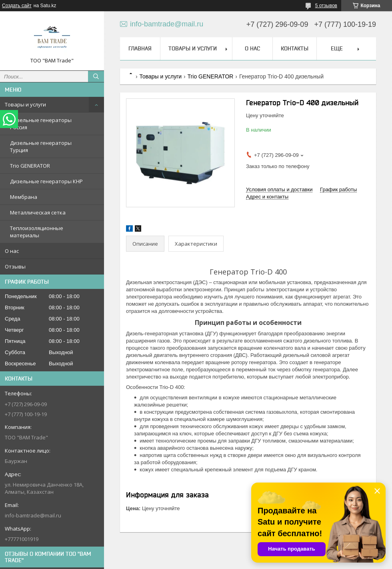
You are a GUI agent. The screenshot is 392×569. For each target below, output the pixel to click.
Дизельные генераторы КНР (46, 181)
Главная (140, 48)
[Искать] (96, 76)
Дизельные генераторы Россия (41, 124)
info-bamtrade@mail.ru (33, 515)
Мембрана (24, 197)
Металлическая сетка (38, 212)
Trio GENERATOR (30, 166)
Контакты (295, 48)
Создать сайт (17, 6)
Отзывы (15, 266)
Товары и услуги (25, 104)
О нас (12, 251)
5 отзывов (326, 6)
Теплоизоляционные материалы (37, 232)
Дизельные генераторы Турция (41, 146)
